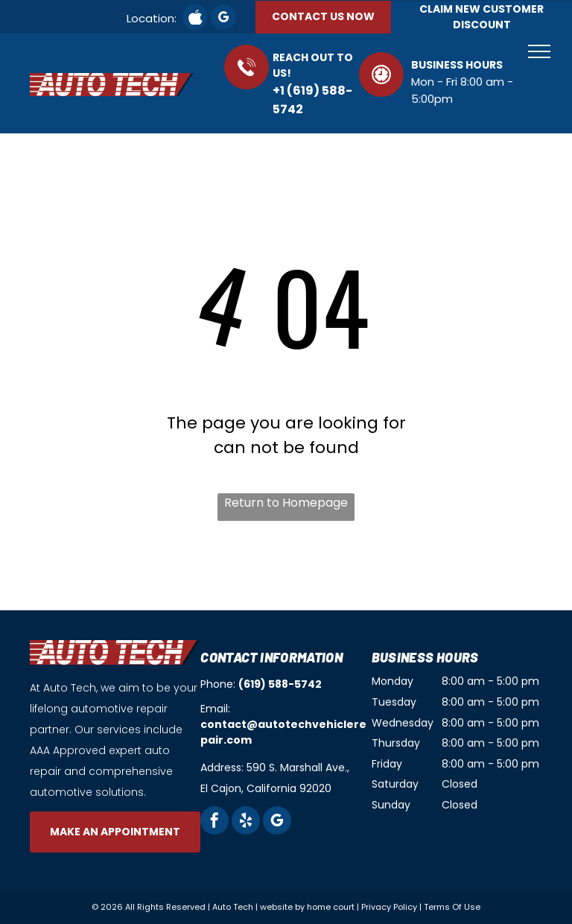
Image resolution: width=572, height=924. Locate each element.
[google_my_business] (223, 19)
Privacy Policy (389, 907)
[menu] (539, 51)
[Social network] (195, 19)
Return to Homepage (286, 503)
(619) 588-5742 (280, 684)
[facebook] (214, 822)
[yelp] (246, 822)
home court (331, 907)
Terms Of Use (452, 907)
